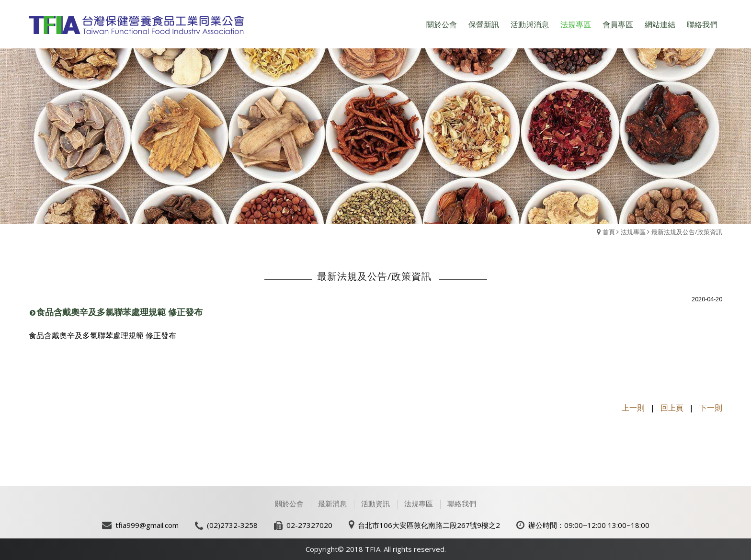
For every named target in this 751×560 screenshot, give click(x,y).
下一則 (711, 408)
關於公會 (289, 503)
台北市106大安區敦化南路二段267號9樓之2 (429, 525)
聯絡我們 (462, 503)
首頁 (609, 232)
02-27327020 (309, 525)
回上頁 (672, 408)
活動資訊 (375, 503)
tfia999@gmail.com (147, 525)
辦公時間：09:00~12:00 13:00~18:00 (589, 525)
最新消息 (332, 503)
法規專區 (633, 232)
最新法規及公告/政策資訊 (687, 232)
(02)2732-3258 (232, 525)
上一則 (633, 408)
